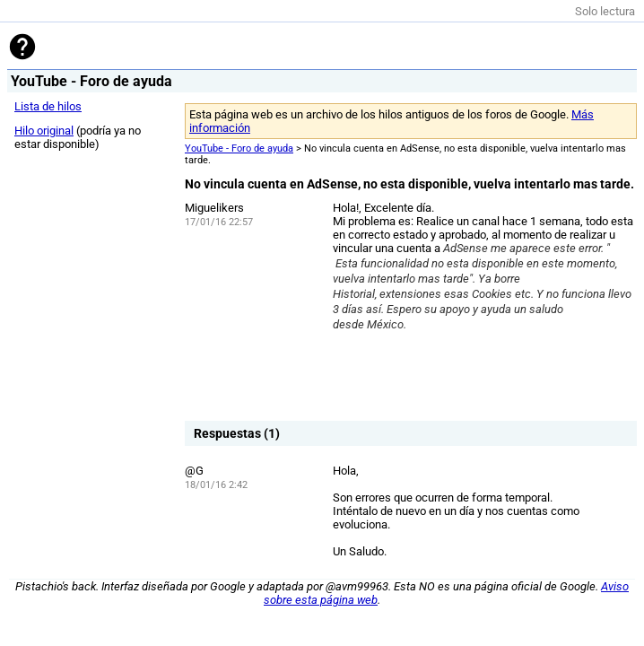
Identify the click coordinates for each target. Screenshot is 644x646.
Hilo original (44, 131)
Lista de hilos (48, 106)
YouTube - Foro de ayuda (239, 148)
